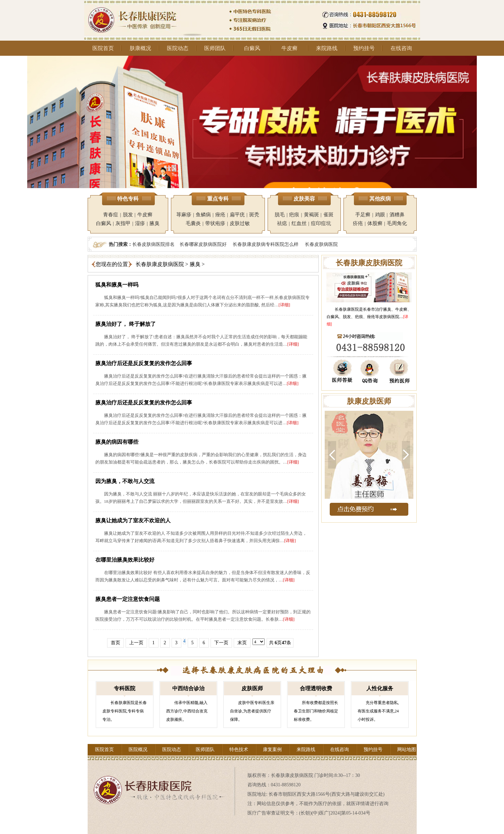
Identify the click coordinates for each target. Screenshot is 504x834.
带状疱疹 (215, 223)
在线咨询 (401, 48)
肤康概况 (140, 48)
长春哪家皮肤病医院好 (203, 244)
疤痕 (294, 215)
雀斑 (328, 215)
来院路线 (327, 48)
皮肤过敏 (240, 223)
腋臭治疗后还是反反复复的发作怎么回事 (144, 363)
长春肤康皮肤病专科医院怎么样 (266, 244)
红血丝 (299, 223)
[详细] (285, 305)
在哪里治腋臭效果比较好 (125, 560)
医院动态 (178, 48)
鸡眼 (380, 215)
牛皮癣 (289, 48)
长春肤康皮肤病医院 (160, 264)
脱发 (128, 215)
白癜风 (252, 48)
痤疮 (220, 215)
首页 (116, 643)
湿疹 (140, 223)
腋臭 (154, 223)
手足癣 (363, 215)
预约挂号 (364, 48)
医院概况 (138, 750)
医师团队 (215, 48)
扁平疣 (237, 215)
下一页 (221, 643)
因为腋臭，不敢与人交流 (125, 481)
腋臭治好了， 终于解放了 (126, 324)
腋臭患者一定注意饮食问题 (128, 599)
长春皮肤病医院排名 (153, 244)
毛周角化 (397, 223)
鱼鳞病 (203, 215)
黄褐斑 (311, 215)
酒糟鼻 (397, 215)
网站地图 (407, 750)
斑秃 (254, 215)
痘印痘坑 (321, 223)
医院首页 (103, 48)
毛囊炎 (193, 223)
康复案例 (272, 750)
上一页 (136, 643)
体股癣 (375, 223)
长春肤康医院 (347, 309)
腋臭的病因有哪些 (117, 442)
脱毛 (280, 215)
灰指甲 (123, 223)
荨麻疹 (184, 215)
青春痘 (111, 215)
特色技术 (239, 750)
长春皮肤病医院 (321, 244)
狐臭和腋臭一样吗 (117, 285)
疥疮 (358, 223)
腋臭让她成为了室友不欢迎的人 (133, 520)
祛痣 (282, 223)
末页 (242, 643)
